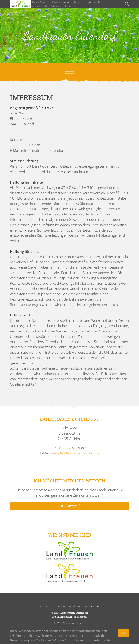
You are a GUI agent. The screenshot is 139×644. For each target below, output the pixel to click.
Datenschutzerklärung (67, 606)
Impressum (92, 606)
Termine (79, 2)
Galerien (56, 6)
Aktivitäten (95, 2)
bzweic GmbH (86, 631)
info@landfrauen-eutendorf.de (75, 453)
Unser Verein (40, 2)
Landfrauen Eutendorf (70, 36)
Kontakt (70, 6)
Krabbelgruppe (61, 2)
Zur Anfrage (70, 506)
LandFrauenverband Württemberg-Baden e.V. (79, 627)
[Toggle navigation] (69, 71)
